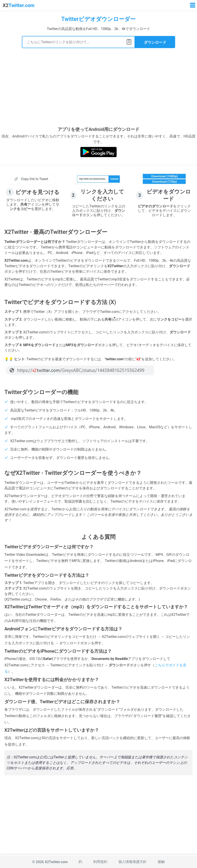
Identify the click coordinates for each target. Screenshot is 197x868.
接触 (161, 862)
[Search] (78, 42)
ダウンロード (155, 42)
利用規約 (100, 862)
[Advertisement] (98, 90)
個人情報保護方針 (133, 862)
